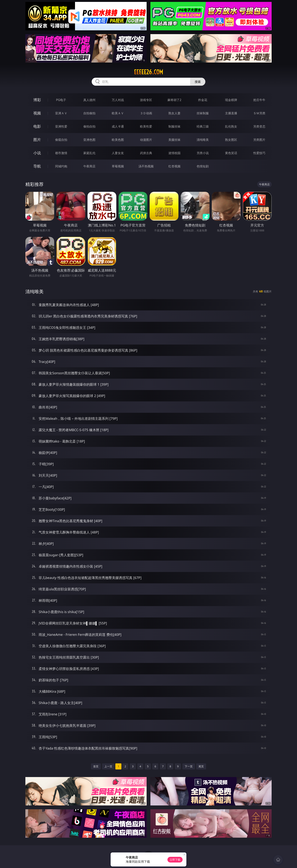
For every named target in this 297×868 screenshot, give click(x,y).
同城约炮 (61, 166)
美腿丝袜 (174, 140)
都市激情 (61, 153)
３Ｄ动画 (146, 113)
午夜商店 (89, 166)
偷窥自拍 (61, 140)
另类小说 (203, 153)
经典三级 (203, 126)
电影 (37, 126)
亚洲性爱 (61, 126)
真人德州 (89, 100)
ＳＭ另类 (259, 113)
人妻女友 (118, 153)
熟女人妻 (174, 113)
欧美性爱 (146, 126)
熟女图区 (231, 140)
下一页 (189, 766)
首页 (96, 766)
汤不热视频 (146, 166)
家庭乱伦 (89, 153)
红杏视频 (174, 166)
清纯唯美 (203, 140)
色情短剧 (203, 166)
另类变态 (259, 126)
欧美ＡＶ (118, 113)
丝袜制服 (203, 113)
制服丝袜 (174, 126)
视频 (37, 113)
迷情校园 (174, 153)
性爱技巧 (259, 153)
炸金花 (203, 100)
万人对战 (118, 100)
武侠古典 (146, 153)
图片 (37, 140)
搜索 (198, 82)
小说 (37, 153)
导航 (37, 166)
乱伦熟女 (231, 126)
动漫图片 (146, 140)
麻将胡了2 (174, 100)
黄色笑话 (231, 153)
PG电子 (61, 100)
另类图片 (259, 140)
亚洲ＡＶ (61, 113)
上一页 (108, 766)
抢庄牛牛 (259, 100)
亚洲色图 (89, 140)
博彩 (37, 100)
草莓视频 (118, 166)
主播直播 (231, 113)
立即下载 (175, 860)
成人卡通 (118, 126)
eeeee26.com (148, 72)
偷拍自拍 (89, 126)
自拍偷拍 (89, 113)
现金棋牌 (231, 100)
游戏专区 (146, 100)
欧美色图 (118, 140)
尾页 (201, 766)
